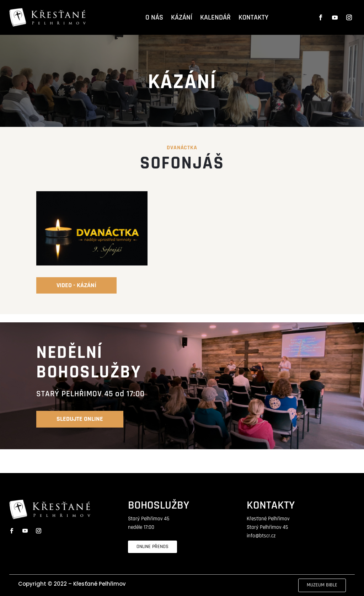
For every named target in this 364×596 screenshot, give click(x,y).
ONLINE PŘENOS (152, 547)
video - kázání (76, 285)
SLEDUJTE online (80, 419)
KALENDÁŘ (215, 17)
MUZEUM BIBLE (322, 585)
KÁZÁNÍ (182, 17)
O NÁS (154, 17)
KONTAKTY (253, 17)
